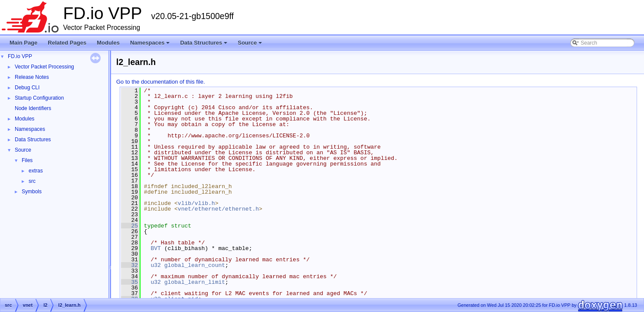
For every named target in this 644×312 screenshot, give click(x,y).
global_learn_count (195, 265)
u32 (155, 265)
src (32, 181)
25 (129, 226)
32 (129, 265)
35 (129, 282)
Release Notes (32, 77)
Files (27, 160)
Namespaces (151, 45)
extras (36, 171)
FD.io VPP (20, 56)
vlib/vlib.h (196, 203)
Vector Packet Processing (44, 67)
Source (250, 45)
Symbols (32, 192)
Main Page (23, 43)
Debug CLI (27, 88)
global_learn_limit (195, 282)
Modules (108, 43)
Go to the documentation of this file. (161, 82)
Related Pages (67, 43)
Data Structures (204, 45)
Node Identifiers (33, 108)
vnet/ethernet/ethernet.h (218, 209)
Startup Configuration (39, 98)
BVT (155, 248)
